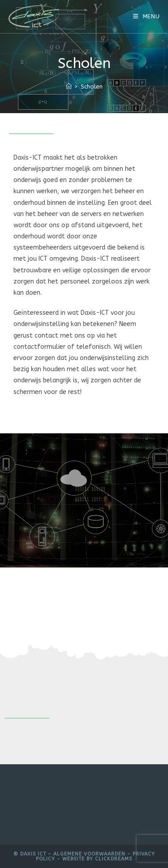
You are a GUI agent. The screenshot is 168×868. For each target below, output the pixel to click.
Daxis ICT (33, 854)
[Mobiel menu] (146, 16)
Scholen (92, 87)
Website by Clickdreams (97, 859)
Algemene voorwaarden (89, 854)
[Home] (69, 87)
